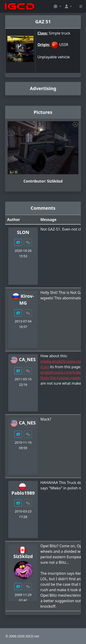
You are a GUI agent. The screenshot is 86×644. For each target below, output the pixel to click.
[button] (57, 6)
